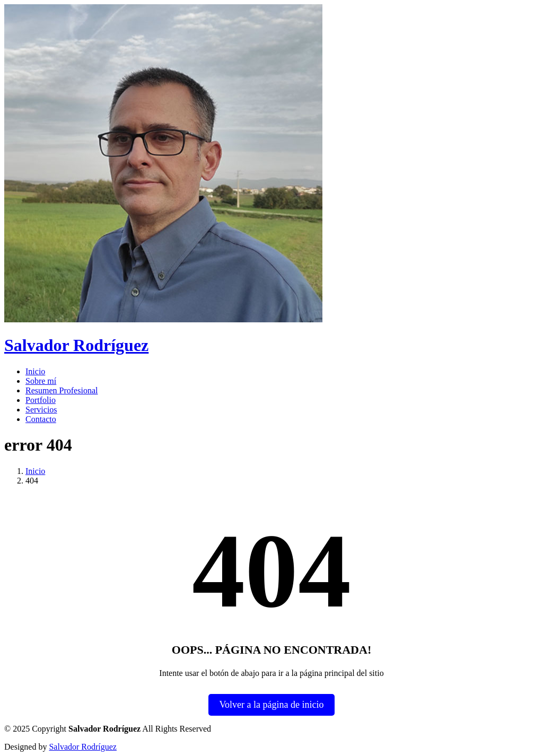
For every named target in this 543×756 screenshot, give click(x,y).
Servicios (41, 410)
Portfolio (41, 400)
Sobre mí (41, 381)
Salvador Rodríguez (83, 747)
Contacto (41, 419)
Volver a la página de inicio (271, 705)
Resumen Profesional (62, 390)
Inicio (35, 371)
